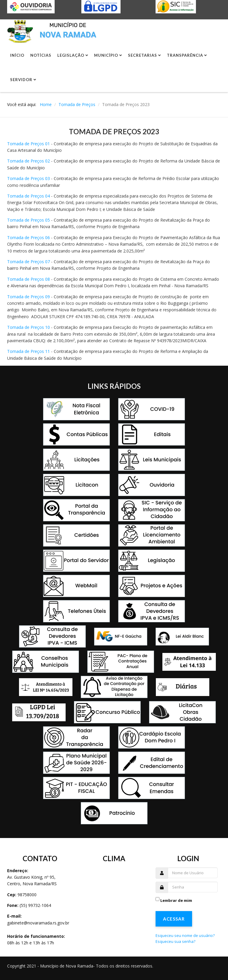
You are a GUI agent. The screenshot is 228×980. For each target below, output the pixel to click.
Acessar (174, 919)
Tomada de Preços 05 (28, 220)
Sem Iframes (115, 900)
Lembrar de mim (176, 900)
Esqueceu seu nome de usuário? (185, 935)
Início (17, 55)
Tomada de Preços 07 (28, 262)
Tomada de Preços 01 (28, 144)
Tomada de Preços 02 (28, 161)
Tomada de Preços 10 (28, 327)
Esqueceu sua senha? (175, 941)
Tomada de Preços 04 (28, 196)
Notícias (41, 55)
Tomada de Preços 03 (28, 178)
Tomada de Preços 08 (28, 279)
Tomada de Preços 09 (28, 297)
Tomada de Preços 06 (28, 237)
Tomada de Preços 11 (28, 351)
